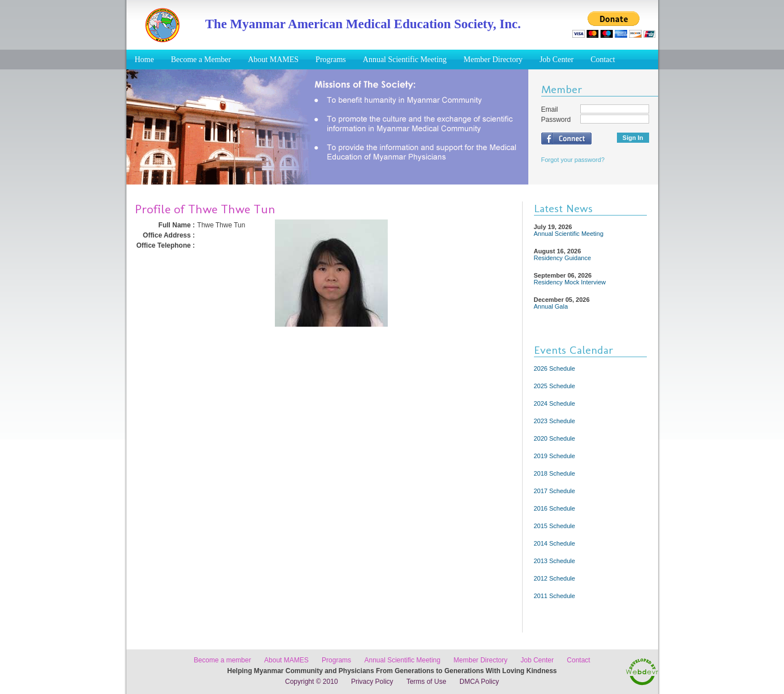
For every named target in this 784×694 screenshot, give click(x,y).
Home (144, 60)
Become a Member (201, 60)
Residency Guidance (563, 258)
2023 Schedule (555, 421)
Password (556, 120)
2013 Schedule (555, 561)
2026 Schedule (555, 368)
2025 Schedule (555, 386)
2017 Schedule (555, 491)
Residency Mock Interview (570, 282)
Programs (331, 60)
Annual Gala (551, 306)
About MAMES (273, 60)
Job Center (557, 60)
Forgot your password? (573, 160)
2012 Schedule (555, 578)
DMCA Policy (479, 682)
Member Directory (493, 60)
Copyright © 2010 (312, 682)
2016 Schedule (555, 508)
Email (550, 109)
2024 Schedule (555, 403)
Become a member (222, 660)
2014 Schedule (555, 543)
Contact (603, 60)
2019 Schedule (555, 456)
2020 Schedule (555, 438)
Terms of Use (426, 682)
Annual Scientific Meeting (405, 60)
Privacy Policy (372, 682)
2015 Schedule (555, 526)
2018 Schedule (555, 473)
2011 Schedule (555, 596)
